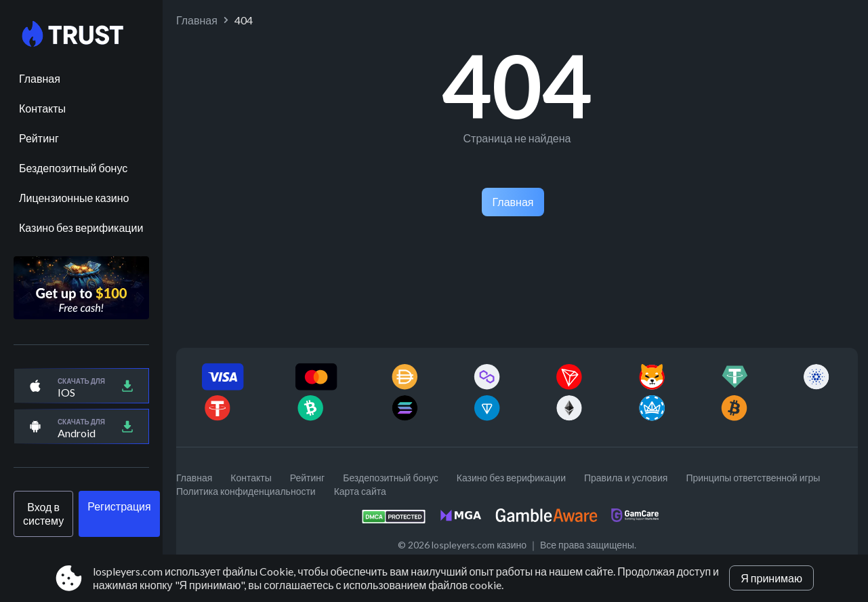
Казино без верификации (81, 227)
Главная (40, 78)
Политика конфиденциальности (246, 491)
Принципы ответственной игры (753, 478)
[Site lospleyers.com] (81, 35)
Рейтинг (39, 138)
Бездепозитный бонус (73, 168)
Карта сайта (360, 491)
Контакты (42, 108)
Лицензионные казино (74, 198)
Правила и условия (626, 478)
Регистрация (119, 506)
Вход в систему (43, 514)
